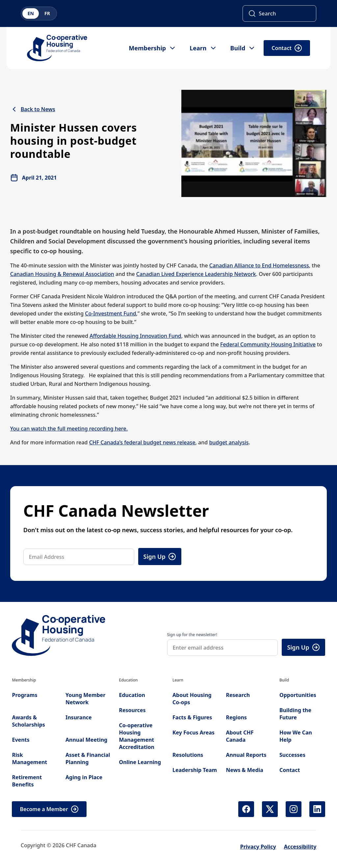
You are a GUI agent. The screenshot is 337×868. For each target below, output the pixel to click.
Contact (287, 48)
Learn (203, 48)
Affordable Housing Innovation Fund (135, 336)
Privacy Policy (258, 847)
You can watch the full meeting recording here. (69, 429)
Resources (132, 710)
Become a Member (49, 809)
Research (238, 695)
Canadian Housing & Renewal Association (62, 274)
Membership (153, 48)
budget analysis (229, 442)
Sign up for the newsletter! (192, 635)
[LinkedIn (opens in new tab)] (317, 809)
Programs (25, 695)
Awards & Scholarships (28, 721)
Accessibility (300, 847)
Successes (292, 755)
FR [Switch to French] (47, 13)
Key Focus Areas (194, 732)
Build (243, 48)
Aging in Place (84, 777)
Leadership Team (195, 770)
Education (132, 695)
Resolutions (188, 755)
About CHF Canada (240, 736)
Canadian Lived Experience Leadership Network (196, 274)
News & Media (244, 770)
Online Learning (140, 762)
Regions (236, 717)
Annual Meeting (86, 740)
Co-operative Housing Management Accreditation (137, 736)
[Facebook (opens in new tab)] (246, 809)
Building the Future (295, 714)
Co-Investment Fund (110, 313)
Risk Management (29, 758)
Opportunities (298, 695)
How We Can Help (296, 736)
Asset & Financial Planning (88, 758)
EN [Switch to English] (31, 13)
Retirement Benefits (27, 781)
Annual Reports (246, 755)
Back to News (33, 109)
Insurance (79, 717)
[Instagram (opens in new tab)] (294, 809)
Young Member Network (85, 699)
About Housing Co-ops (192, 699)
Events (21, 740)
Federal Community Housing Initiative (268, 344)
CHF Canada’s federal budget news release (142, 442)
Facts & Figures (192, 717)
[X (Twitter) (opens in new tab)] (270, 809)
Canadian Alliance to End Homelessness (259, 265)
